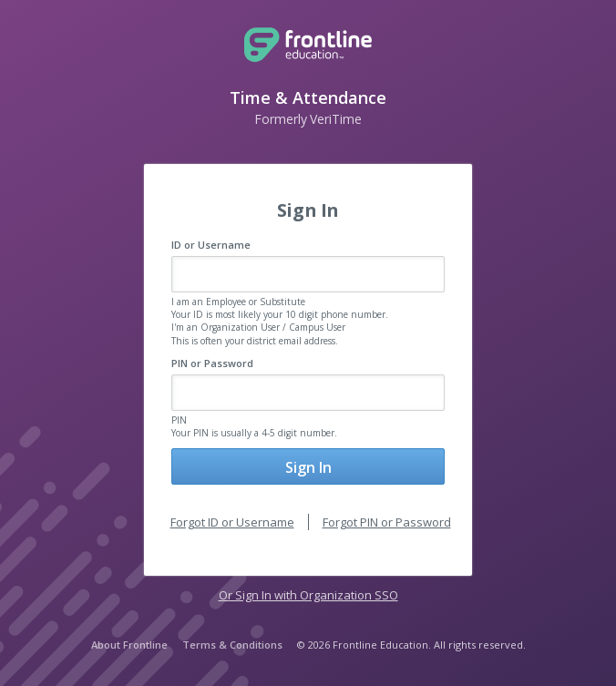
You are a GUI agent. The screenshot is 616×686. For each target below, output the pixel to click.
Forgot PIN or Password (387, 522)
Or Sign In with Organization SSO (308, 595)
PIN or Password (212, 363)
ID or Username (211, 245)
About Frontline (129, 645)
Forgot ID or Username (232, 522)
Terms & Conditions (232, 645)
